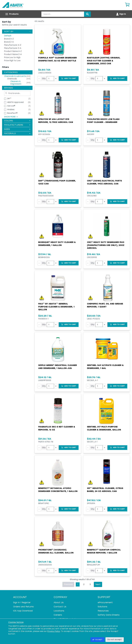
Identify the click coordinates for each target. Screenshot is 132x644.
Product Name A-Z (13, 51)
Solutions (102, 607)
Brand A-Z (9, 39)
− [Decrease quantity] (39, 78)
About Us (59, 602)
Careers (58, 615)
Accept (97, 640)
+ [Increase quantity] (56, 78)
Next (98, 584)
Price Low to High (12, 57)
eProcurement (105, 602)
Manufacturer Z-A (13, 48)
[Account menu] (121, 14)
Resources (103, 611)
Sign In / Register (22, 602)
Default (8, 36)
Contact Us (60, 607)
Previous (68, 584)
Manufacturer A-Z (13, 45)
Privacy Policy (54, 631)
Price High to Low (12, 61)
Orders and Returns (23, 607)
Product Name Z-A (13, 54)
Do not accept (115, 640)
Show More (11, 117)
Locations (59, 611)
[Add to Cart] (69, 79)
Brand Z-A (9, 42)
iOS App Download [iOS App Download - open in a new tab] (23, 611)
